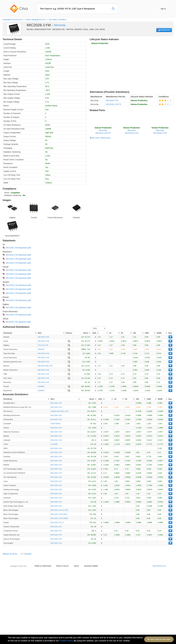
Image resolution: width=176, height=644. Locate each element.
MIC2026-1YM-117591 (59, 510)
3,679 (94, 490)
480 (95, 514)
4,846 (88, 353)
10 (95, 518)
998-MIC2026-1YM (45, 366)
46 (95, 539)
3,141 (94, 494)
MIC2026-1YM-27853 (59, 514)
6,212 (94, 481)
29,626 (87, 386)
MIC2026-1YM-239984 (59, 518)
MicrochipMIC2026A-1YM (132, 130)
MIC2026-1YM (43, 337)
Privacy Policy (63, 566)
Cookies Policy (66, 641)
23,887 (93, 465)
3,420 (94, 428)
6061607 (41, 349)
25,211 (93, 419)
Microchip (60, 25)
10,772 (87, 337)
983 (89, 374)
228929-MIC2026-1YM (59, 411)
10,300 (93, 477)
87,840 (93, 415)
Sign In (163, 9)
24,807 (93, 461)
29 (95, 527)
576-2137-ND (43, 345)
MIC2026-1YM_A (57, 522)
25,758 (93, 457)
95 (89, 358)
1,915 (94, 498)
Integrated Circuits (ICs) (13, 20)
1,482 (94, 506)
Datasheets (164, 30)
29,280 (93, 452)
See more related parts (100, 138)
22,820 (93, 469)
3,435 (88, 362)
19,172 (93, 473)
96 (95, 502)
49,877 (93, 411)
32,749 (93, 448)
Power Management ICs (36, 20)
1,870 (94, 510)
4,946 (94, 485)
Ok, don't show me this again (159, 639)
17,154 (87, 345)
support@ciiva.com (159, 566)
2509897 (41, 386)
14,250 (93, 436)
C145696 (54, 444)
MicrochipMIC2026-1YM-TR (103, 130)
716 (89, 349)
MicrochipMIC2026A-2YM (160, 130)
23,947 (93, 432)
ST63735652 (55, 424)
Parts (76, 566)
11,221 (87, 366)
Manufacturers (91, 566)
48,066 (93, 535)
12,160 (87, 378)
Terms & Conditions (43, 566)
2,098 (94, 407)
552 (95, 424)
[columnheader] (20, 333)
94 (89, 382)
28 (95, 444)
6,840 (94, 543)
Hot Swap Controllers (58, 20)
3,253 (94, 403)
